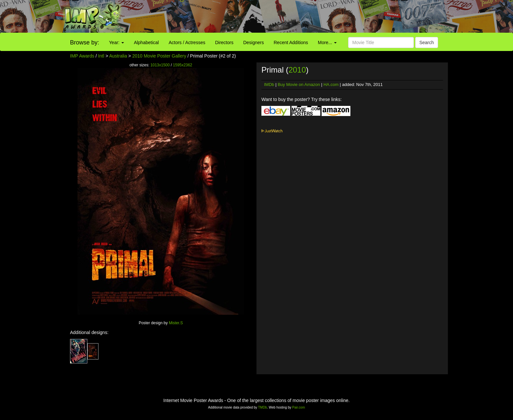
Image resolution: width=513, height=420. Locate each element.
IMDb (269, 84)
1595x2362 (183, 65)
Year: (116, 42)
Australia (118, 56)
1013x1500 (160, 65)
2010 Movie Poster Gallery (159, 56)
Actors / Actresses (187, 42)
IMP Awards (82, 56)
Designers (253, 42)
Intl (101, 56)
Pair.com (299, 407)
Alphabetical (146, 42)
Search (427, 42)
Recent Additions (291, 42)
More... (327, 42)
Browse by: (85, 42)
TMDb (263, 407)
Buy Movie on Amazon (299, 84)
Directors (224, 42)
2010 (297, 70)
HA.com (331, 84)
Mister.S (176, 323)
